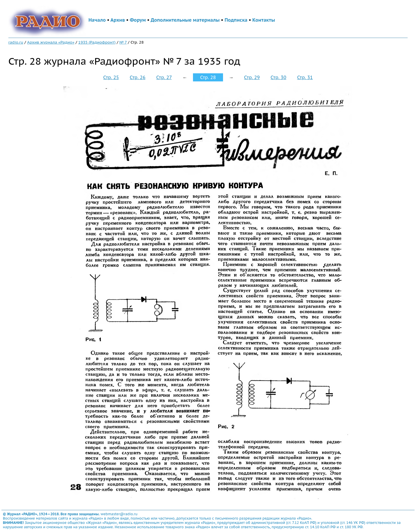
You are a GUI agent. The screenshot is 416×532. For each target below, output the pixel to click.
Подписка (236, 20)
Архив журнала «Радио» (51, 42)
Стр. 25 (111, 77)
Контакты (264, 20)
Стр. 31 (305, 77)
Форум (138, 20)
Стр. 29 (252, 77)
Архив (118, 20)
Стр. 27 (164, 77)
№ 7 (123, 42)
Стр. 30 (278, 77)
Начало (97, 20)
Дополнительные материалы (185, 20)
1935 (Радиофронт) (97, 42)
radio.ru (16, 42)
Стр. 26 (138, 77)
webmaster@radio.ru (119, 514)
